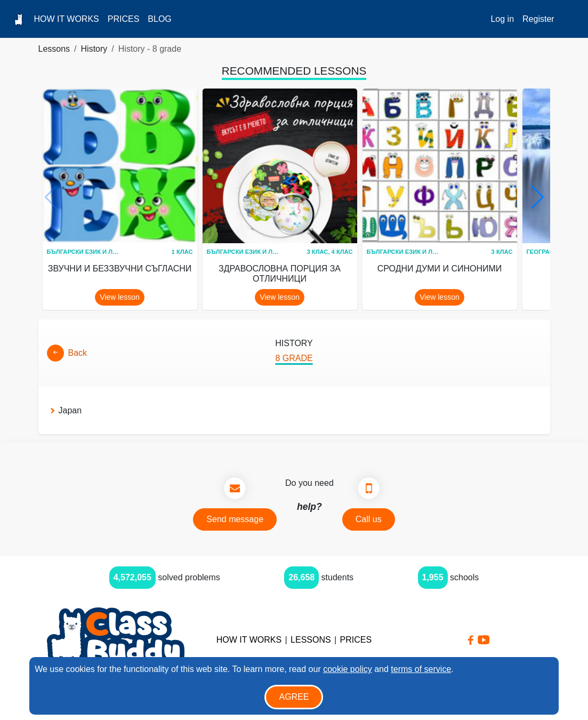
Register (538, 19)
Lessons (54, 49)
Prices (124, 19)
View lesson (119, 297)
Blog (159, 19)
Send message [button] (235, 519)
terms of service (421, 669)
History (94, 49)
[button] (538, 197)
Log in (502, 19)
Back (78, 353)
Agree (294, 697)
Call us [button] (369, 519)
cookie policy (348, 669)
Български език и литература (97, 252)
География (545, 252)
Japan (70, 410)
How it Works (66, 19)
